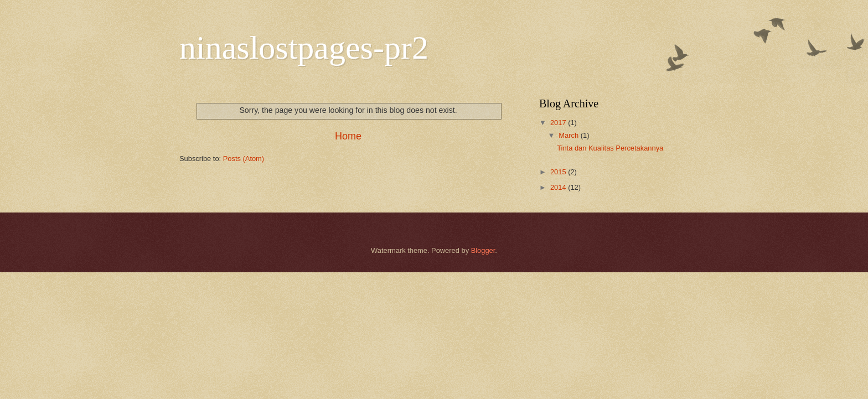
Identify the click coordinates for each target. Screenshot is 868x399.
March (569, 135)
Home (348, 136)
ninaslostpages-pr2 (304, 48)
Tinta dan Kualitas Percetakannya (610, 148)
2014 (559, 187)
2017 (559, 123)
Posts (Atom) (244, 159)
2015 (559, 172)
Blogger (483, 250)
